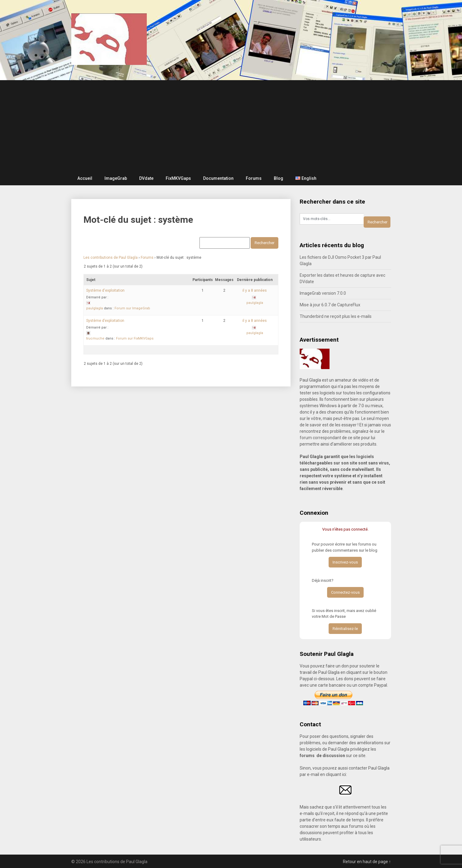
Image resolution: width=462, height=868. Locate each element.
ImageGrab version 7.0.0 (323, 293)
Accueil (85, 178)
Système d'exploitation (105, 290)
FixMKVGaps (178, 178)
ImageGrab (116, 178)
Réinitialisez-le (345, 629)
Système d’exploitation (105, 321)
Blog (279, 178)
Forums (254, 178)
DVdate (146, 178)
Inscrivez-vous (345, 562)
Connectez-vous (345, 592)
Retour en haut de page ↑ (367, 862)
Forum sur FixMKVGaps (135, 338)
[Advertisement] (231, 126)
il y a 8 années (255, 290)
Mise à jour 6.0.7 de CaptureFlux (330, 305)
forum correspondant (320, 438)
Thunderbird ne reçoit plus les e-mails (336, 316)
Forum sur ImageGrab (132, 308)
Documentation (218, 178)
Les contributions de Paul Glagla (111, 258)
